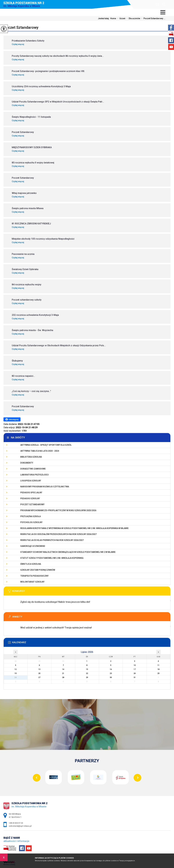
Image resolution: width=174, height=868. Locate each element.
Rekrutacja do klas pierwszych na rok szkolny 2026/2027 (52, 540)
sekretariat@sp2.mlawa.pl (157, 4)
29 (87, 677)
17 (135, 669)
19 (16, 673)
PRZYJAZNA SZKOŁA (31, 516)
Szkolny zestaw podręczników (38, 570)
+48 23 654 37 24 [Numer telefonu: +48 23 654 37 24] (16, 823)
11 (158, 665)
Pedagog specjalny (31, 493)
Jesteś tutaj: (104, 18)
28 (63, 677)
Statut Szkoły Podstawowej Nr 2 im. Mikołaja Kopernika (52, 558)
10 (135, 665)
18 (158, 669)
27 (39, 677)
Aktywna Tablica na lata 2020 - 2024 (40, 451)
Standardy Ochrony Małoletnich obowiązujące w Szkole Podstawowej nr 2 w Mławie (68, 552)
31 (135, 677)
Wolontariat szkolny (32, 582)
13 (39, 669)
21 (63, 673)
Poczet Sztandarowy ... (153, 18)
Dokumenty (27, 463)
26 (16, 677)
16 (111, 669)
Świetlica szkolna (31, 564)
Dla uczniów (133, 18)
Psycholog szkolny (31, 522)
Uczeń (121, 18)
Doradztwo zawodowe (33, 469)
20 (39, 673)
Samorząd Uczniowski (33, 546)
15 (87, 669)
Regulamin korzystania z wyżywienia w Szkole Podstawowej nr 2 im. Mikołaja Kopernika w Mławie (74, 528)
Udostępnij (12, 419)
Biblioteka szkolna (31, 457)
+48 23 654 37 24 (164, 4)
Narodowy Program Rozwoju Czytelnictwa (45, 487)
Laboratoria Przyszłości (34, 475)
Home (113, 18)
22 (87, 673)
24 (135, 673)
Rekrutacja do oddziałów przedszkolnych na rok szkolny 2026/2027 (58, 534)
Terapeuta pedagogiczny (34, 576)
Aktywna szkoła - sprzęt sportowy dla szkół (46, 445)
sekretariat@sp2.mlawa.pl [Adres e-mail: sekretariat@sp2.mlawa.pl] (20, 826)
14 (63, 669)
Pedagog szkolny (30, 499)
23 (111, 673)
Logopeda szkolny (31, 481)
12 (16, 669)
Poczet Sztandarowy (21, 27)
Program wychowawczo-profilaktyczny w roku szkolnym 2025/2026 (58, 510)
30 (111, 677)
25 (158, 673)
